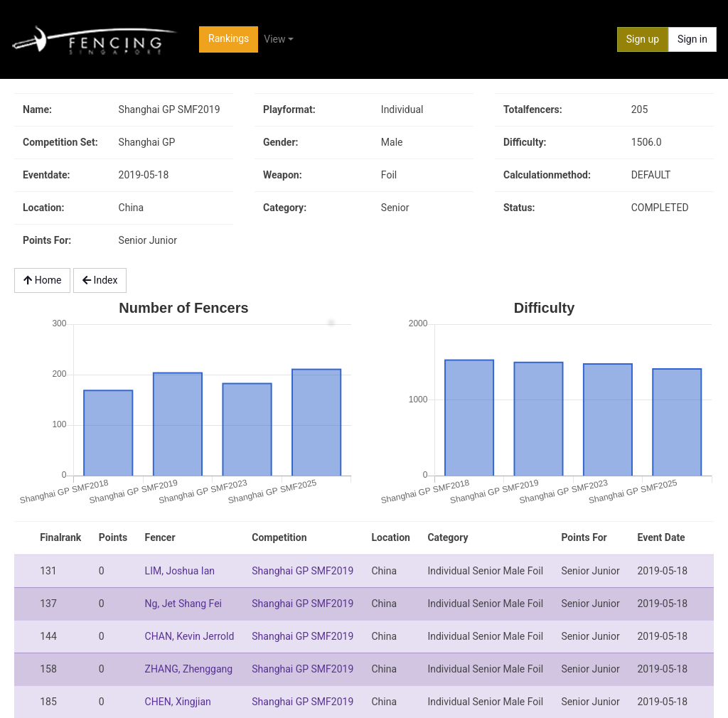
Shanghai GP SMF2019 (303, 571)
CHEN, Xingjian (178, 702)
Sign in (692, 39)
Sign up (643, 39)
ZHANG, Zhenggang (189, 669)
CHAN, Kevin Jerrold (190, 636)
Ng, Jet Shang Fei (183, 604)
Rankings (229, 38)
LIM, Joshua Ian (180, 571)
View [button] (274, 39)
